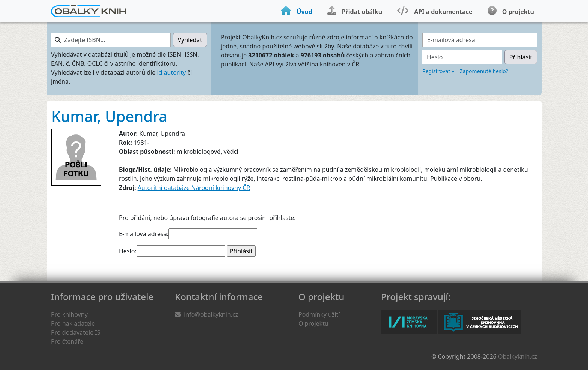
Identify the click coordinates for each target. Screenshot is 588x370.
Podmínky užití (319, 314)
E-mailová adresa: (144, 234)
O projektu (313, 323)
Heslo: (128, 251)
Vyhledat (190, 40)
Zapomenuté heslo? (484, 71)
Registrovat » (438, 71)
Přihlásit (521, 57)
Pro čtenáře (67, 341)
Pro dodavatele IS (76, 332)
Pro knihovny (69, 314)
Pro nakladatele (73, 323)
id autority (171, 72)
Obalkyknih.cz (517, 356)
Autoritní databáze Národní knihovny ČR (194, 188)
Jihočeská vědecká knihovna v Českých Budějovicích (479, 322)
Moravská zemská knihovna (409, 322)
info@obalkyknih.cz (211, 314)
